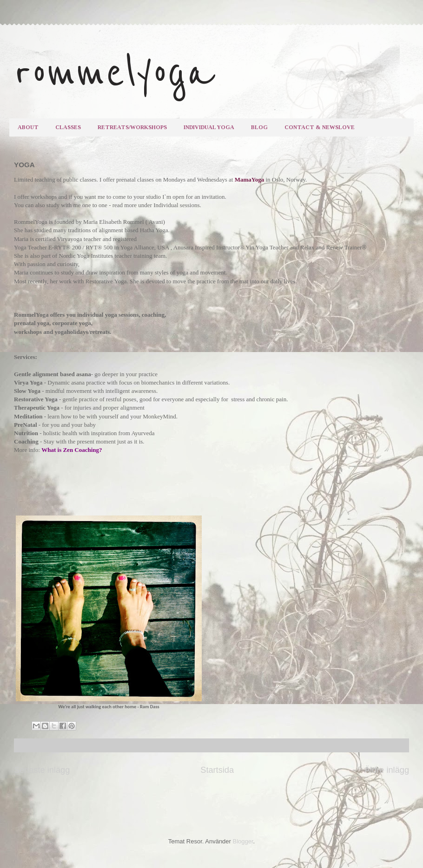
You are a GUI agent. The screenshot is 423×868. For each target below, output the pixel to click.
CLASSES (68, 127)
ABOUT (28, 127)
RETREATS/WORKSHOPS (132, 127)
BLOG (259, 127)
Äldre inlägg (387, 770)
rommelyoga (114, 73)
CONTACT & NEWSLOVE (320, 127)
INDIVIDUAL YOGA (209, 127)
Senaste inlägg (42, 770)
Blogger (243, 841)
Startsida (217, 770)
